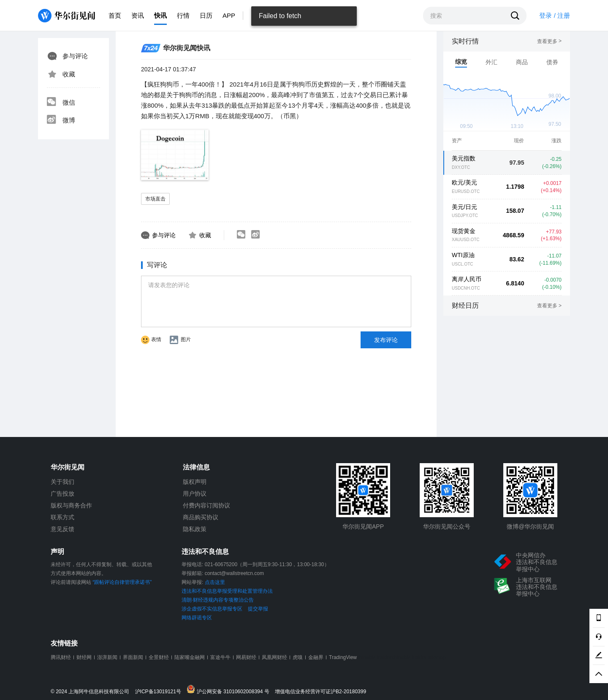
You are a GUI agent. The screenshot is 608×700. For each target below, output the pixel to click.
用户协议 (195, 494)
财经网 (84, 657)
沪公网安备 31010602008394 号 (230, 690)
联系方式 (62, 517)
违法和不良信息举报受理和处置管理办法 (227, 591)
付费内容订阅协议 (206, 505)
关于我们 (62, 482)
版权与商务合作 (71, 505)
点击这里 (215, 582)
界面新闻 (133, 657)
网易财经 (246, 657)
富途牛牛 (220, 657)
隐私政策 (195, 529)
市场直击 (155, 199)
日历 (206, 15)
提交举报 (258, 609)
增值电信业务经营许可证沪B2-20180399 (320, 692)
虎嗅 (298, 657)
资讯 (138, 15)
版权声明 (195, 482)
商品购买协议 (201, 517)
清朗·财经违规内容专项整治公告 (218, 600)
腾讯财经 (61, 657)
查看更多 (549, 41)
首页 (115, 15)
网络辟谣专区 (197, 618)
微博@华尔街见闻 (530, 526)
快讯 (160, 15)
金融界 (316, 657)
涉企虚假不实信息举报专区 (212, 609)
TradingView (343, 657)
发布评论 (386, 340)
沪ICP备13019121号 (160, 692)
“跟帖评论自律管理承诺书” (122, 582)
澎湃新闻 (107, 657)
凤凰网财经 (274, 657)
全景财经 (159, 657)
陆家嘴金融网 (190, 657)
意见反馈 (62, 529)
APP (229, 15)
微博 (61, 120)
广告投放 (62, 494)
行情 (183, 15)
